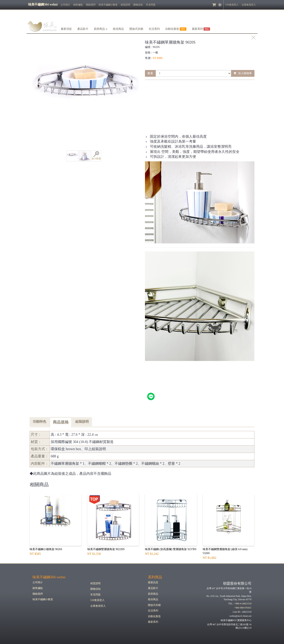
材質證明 (125, 5)
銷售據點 (78, 5)
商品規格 (61, 422)
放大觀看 (96, 156)
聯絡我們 (91, 5)
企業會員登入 (249, 5)
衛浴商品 (118, 29)
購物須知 (138, 5)
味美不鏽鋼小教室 (108, 5)
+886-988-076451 (243, 608)
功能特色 (39, 422)
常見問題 (151, 5)
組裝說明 (82, 422)
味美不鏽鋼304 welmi (49, 577)
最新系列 (153, 622)
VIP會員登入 (232, 5)
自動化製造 (154, 616)
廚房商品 (101, 29)
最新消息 (66, 29)
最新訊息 (153, 582)
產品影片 (83, 29)
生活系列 (154, 29)
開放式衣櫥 (136, 29)
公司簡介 (65, 5)
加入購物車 (243, 73)
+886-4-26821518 (243, 604)
